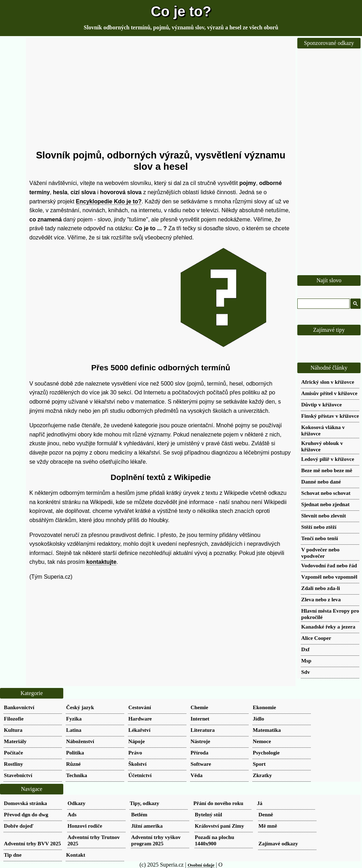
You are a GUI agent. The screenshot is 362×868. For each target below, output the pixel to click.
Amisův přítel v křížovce (329, 393)
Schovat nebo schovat (326, 493)
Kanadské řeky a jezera (328, 627)
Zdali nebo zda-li (321, 588)
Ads (72, 814)
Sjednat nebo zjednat (325, 504)
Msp (306, 661)
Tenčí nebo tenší (320, 538)
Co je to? (181, 11)
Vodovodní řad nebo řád (329, 565)
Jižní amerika (147, 826)
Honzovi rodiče (85, 826)
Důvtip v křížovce (322, 404)
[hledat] (323, 304)
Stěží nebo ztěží (319, 527)
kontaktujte (101, 562)
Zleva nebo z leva (321, 599)
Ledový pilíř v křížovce (328, 459)
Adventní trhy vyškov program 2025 (156, 840)
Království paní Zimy (219, 826)
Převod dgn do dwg (26, 814)
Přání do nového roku (218, 803)
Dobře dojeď (19, 826)
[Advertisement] (161, 94)
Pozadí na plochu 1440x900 (214, 840)
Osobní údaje (201, 865)
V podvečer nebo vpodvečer (320, 553)
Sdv (306, 672)
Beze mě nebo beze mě (327, 470)
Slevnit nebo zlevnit (324, 516)
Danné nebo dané (321, 482)
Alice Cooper (316, 638)
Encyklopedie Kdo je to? (109, 201)
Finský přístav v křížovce (330, 416)
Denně (266, 814)
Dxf (305, 649)
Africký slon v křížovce (328, 382)
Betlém (139, 814)
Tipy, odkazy (144, 803)
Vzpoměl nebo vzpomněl (329, 577)
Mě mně (268, 826)
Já (260, 803)
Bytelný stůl (208, 814)
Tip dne (13, 855)
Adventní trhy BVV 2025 (32, 843)
